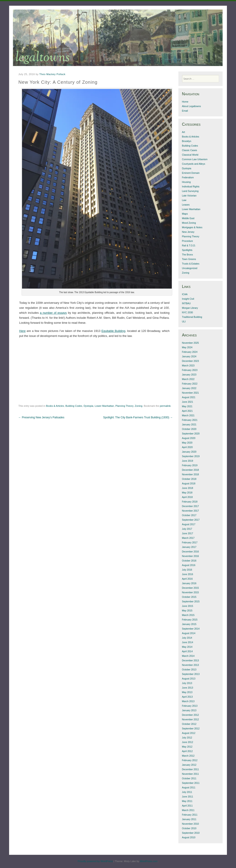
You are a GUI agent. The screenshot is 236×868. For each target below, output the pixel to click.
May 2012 (187, 747)
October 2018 (189, 479)
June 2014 (188, 642)
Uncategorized (190, 268)
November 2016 (191, 556)
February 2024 (190, 352)
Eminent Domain (191, 173)
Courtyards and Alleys (194, 164)
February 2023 (190, 370)
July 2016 (187, 570)
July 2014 (187, 638)
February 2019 (190, 465)
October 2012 (189, 724)
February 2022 (190, 384)
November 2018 (191, 474)
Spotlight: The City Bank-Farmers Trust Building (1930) (138, 417)
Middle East (188, 218)
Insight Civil (188, 299)
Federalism (188, 177)
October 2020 (189, 429)
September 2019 (191, 456)
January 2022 (189, 388)
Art (183, 132)
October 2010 (189, 828)
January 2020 (189, 452)
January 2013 (189, 710)
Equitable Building (113, 331)
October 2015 (189, 597)
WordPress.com (149, 861)
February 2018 (190, 502)
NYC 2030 (187, 312)
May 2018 (187, 493)
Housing (186, 182)
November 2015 (191, 592)
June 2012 (188, 742)
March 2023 (188, 365)
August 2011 (189, 787)
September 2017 (191, 520)
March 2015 (188, 615)
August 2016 (189, 565)
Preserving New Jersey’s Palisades (41, 417)
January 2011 (189, 819)
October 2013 (189, 669)
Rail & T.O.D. (189, 245)
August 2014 (189, 633)
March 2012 (188, 756)
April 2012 (187, 751)
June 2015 (188, 606)
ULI (184, 321)
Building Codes (74, 406)
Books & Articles (55, 406)
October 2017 (189, 515)
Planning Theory (124, 406)
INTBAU (186, 303)
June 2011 (188, 797)
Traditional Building (192, 317)
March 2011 (188, 810)
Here (22, 331)
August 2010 (189, 837)
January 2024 (189, 356)
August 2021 (189, 397)
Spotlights (187, 250)
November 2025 (191, 343)
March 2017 (188, 538)
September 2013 (191, 674)
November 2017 (191, 511)
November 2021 (191, 393)
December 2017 (191, 506)
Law (184, 200)
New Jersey (188, 232)
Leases (186, 205)
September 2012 (191, 728)
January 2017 (189, 547)
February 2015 (190, 620)
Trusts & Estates (191, 264)
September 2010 (191, 833)
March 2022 (188, 379)
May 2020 (187, 443)
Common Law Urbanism (195, 159)
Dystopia (88, 406)
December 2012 (191, 715)
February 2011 (190, 815)
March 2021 (188, 415)
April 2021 (187, 411)
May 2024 (187, 347)
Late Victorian (189, 196)
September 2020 (191, 434)
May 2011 (187, 801)
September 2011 (191, 783)
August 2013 (189, 679)
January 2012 (189, 765)
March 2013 (188, 701)
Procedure (187, 241)
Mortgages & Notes (192, 227)
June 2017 (188, 533)
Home (185, 102)
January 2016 (189, 583)
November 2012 (191, 719)
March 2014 (188, 656)
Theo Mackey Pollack (52, 74)
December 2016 (191, 552)
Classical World (190, 155)
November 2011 (191, 774)
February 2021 (190, 420)
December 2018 (191, 470)
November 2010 (191, 824)
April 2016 (187, 579)
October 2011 (189, 778)
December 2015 (191, 588)
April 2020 (187, 447)
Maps (185, 214)
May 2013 (187, 692)
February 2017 (190, 542)
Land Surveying (190, 191)
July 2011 (187, 792)
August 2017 (189, 524)
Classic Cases (190, 150)
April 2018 (187, 497)
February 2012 (190, 760)
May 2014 (187, 647)
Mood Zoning (189, 223)
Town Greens (189, 259)
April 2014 (187, 651)
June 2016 (188, 574)
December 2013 (191, 660)
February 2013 (190, 706)
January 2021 (189, 424)
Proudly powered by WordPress (95, 861)
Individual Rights (191, 186)
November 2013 (191, 665)
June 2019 (188, 461)
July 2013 (187, 683)
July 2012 (187, 738)
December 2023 (191, 361)
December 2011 (191, 769)
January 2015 (189, 624)
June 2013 (188, 688)
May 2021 (187, 406)
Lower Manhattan (104, 406)
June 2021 (188, 402)
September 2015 (191, 601)
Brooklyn (187, 141)
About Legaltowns (191, 106)
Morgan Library (190, 308)
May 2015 (187, 611)
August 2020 (189, 438)
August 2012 (189, 733)
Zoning (139, 406)
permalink (165, 406)
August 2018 (189, 483)
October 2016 (189, 561)
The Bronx (187, 255)
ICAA (185, 294)
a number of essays (53, 313)
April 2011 (187, 806)
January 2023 (189, 375)
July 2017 (187, 529)
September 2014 (191, 629)
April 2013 (187, 697)
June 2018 (188, 488)
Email (185, 111)
